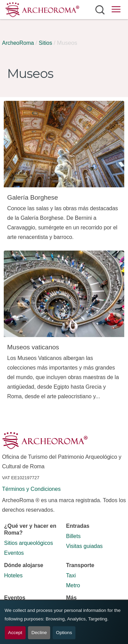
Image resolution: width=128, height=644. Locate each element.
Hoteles (13, 575)
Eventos (14, 553)
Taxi (71, 575)
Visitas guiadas (84, 546)
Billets (74, 536)
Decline (39, 633)
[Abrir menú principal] (116, 10)
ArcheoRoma (18, 43)
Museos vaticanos (33, 347)
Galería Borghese (33, 197)
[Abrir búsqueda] (100, 10)
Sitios (46, 43)
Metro (73, 585)
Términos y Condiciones (31, 489)
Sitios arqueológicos (29, 543)
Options (64, 633)
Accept (15, 633)
